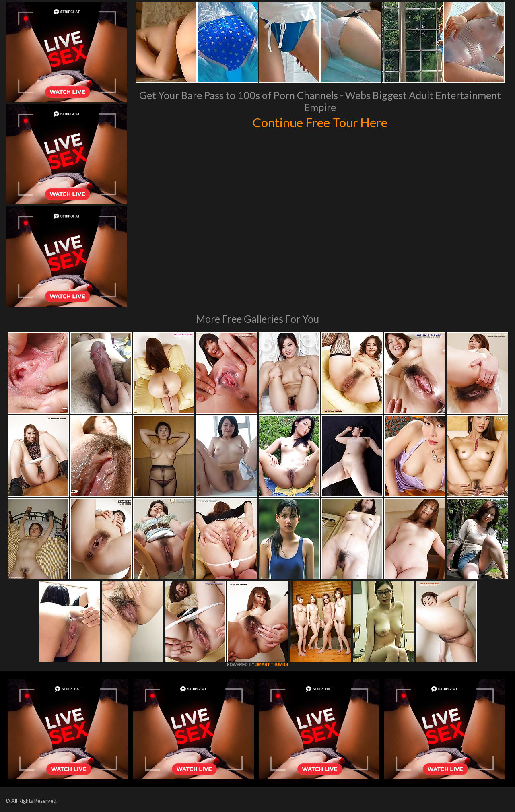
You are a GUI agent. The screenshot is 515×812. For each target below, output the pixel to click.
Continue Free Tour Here (320, 122)
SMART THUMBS (272, 665)
